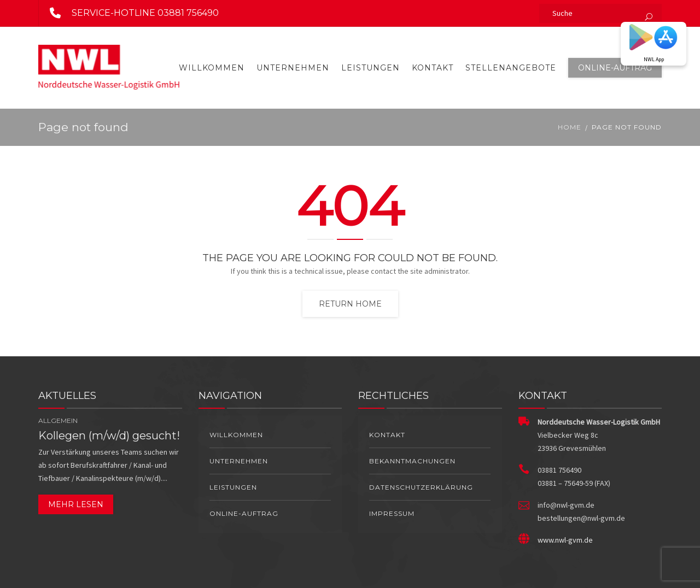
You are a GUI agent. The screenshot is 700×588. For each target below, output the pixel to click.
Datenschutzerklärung (421, 487)
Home (570, 127)
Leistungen (371, 68)
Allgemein (58, 421)
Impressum (392, 513)
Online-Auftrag (615, 68)
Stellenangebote (511, 68)
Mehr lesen (76, 504)
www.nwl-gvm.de (565, 540)
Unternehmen (293, 68)
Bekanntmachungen (412, 461)
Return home (350, 304)
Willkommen (212, 68)
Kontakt (433, 68)
